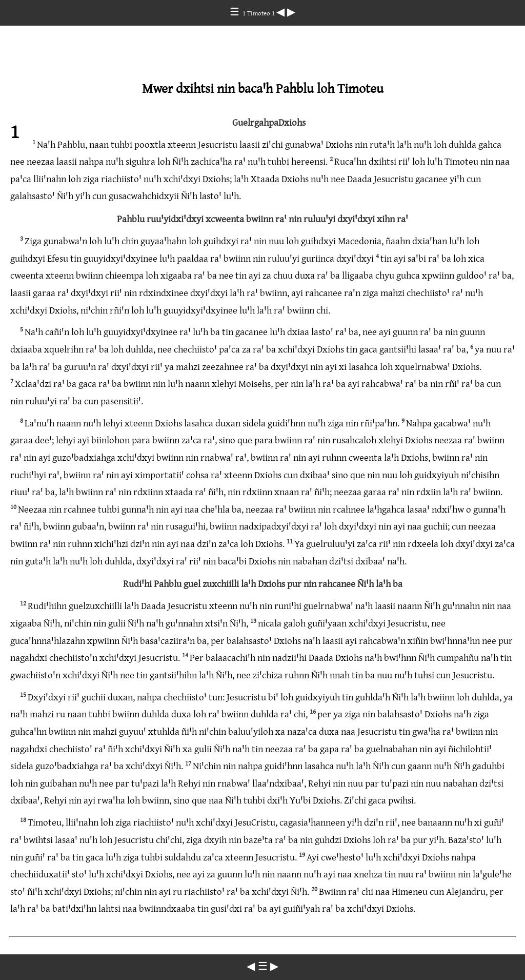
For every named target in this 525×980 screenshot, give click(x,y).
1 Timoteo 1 (259, 13)
